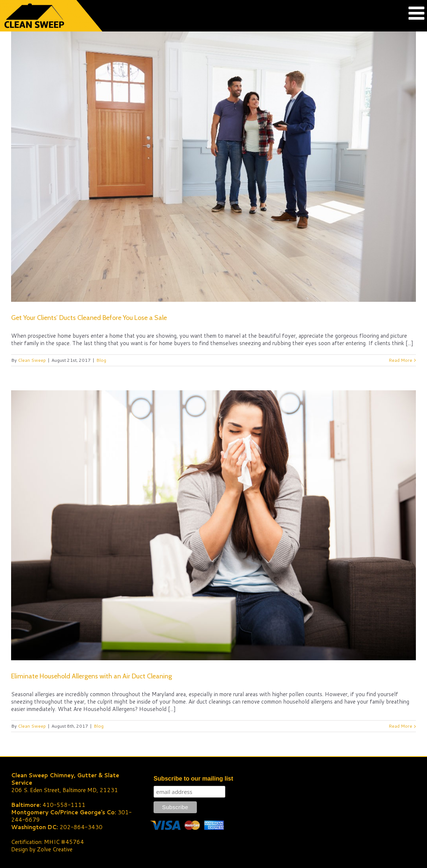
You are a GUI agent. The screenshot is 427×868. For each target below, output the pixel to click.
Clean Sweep (32, 360)
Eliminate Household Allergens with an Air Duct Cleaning (92, 676)
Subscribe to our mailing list (193, 779)
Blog (101, 360)
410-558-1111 (64, 805)
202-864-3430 (81, 827)
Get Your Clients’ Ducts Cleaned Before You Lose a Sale (89, 318)
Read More (400, 360)
